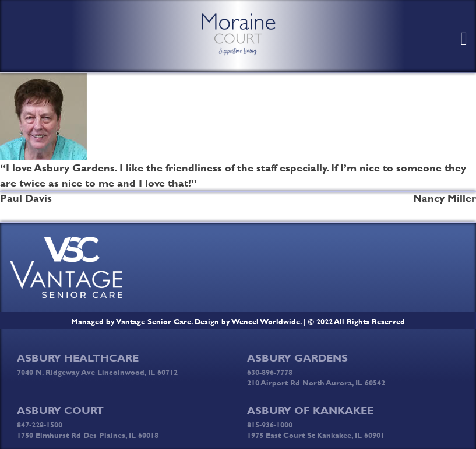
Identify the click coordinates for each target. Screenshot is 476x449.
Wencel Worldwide (266, 321)
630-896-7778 (270, 372)
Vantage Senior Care (154, 321)
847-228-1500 (40, 425)
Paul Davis (26, 198)
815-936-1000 (270, 425)
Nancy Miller (445, 198)
